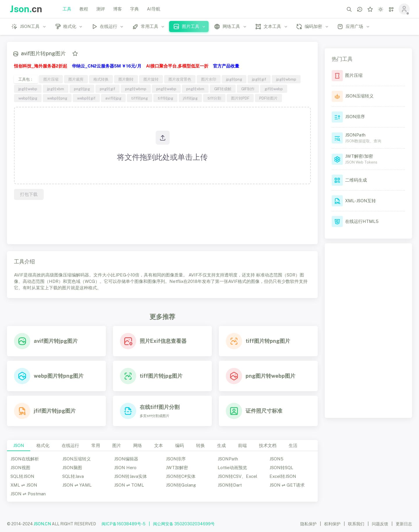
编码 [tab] (180, 445)
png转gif (108, 89)
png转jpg (82, 89)
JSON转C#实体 (181, 476)
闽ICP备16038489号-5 (124, 524)
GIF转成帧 (223, 89)
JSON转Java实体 (131, 476)
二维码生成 (356, 180)
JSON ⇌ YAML (77, 485)
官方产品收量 (226, 66)
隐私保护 (308, 524)
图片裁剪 (76, 79)
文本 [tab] (159, 445)
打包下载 (29, 194)
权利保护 (332, 524)
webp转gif (86, 98)
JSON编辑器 (126, 459)
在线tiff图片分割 (160, 407)
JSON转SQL (281, 468)
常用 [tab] (96, 445)
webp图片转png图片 (59, 376)
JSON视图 (20, 468)
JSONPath (228, 459)
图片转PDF (240, 98)
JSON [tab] (19, 445)
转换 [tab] (200, 445)
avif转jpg (113, 98)
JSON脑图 (72, 468)
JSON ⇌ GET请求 (287, 485)
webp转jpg (28, 98)
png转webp (166, 89)
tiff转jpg (165, 98)
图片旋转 (151, 79)
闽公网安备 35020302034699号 (184, 524)
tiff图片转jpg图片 (161, 376)
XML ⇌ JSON (24, 485)
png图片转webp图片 (270, 376)
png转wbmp (136, 89)
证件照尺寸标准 (264, 411)
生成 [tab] (221, 445)
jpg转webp (28, 89)
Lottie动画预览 (232, 468)
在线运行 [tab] (70, 445)
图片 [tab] (117, 445)
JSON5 (276, 459)
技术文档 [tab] (268, 445)
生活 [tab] (293, 445)
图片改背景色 (180, 79)
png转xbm (195, 89)
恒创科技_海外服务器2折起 (41, 66)
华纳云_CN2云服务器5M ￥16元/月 (107, 66)
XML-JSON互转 (361, 201)
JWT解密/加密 (359, 156)
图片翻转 (126, 79)
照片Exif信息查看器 (163, 341)
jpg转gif (259, 79)
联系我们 (356, 524)
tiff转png (140, 98)
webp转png (57, 98)
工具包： (26, 79)
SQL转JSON (22, 476)
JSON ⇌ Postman (28, 494)
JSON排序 (176, 459)
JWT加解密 (177, 468)
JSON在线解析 (25, 459)
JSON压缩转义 (77, 459)
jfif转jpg (190, 98)
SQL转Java (73, 476)
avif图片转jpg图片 (56, 341)
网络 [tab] (138, 445)
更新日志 (404, 524)
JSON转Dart (230, 485)
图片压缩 (51, 79)
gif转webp (274, 89)
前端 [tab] (242, 445)
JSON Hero (125, 468)
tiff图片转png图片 (268, 341)
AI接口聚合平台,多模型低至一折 (177, 66)
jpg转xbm (56, 89)
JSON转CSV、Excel (237, 476)
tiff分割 (214, 98)
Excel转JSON (283, 476)
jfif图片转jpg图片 (55, 411)
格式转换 (101, 79)
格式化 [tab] (43, 445)
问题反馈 (380, 524)
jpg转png (234, 79)
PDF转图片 (268, 98)
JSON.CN (42, 524)
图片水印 (209, 79)
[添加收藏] (75, 54)
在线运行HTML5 (362, 221)
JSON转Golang (181, 485)
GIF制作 (248, 89)
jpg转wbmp (286, 79)
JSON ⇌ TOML (129, 485)
